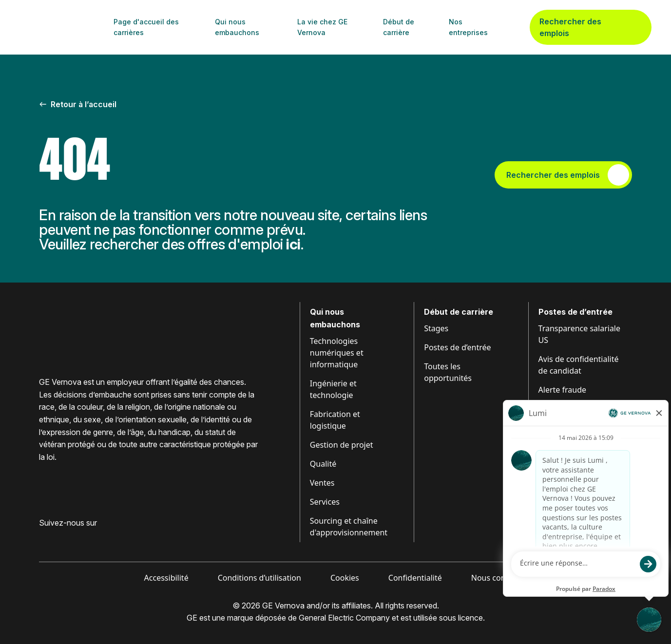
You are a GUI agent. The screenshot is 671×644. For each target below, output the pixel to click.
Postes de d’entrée (457, 347)
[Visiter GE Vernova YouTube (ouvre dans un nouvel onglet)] (97, 538)
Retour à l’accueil (78, 104)
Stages (436, 328)
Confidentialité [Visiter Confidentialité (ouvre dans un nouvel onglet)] (415, 578)
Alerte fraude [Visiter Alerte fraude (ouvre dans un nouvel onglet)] (562, 390)
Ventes (322, 483)
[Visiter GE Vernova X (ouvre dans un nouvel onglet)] (116, 538)
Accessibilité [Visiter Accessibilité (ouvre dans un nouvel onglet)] (166, 578)
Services (325, 502)
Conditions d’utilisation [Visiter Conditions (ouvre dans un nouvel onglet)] (259, 578)
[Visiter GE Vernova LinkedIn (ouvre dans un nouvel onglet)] (60, 538)
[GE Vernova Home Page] (64, 27)
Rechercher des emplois (591, 27)
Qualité (323, 464)
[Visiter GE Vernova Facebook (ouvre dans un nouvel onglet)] (43, 538)
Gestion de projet (342, 445)
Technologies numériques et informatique (337, 353)
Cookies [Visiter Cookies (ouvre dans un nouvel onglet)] (345, 578)
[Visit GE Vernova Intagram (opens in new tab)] (78, 538)
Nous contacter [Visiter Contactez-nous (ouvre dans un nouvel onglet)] (499, 578)
